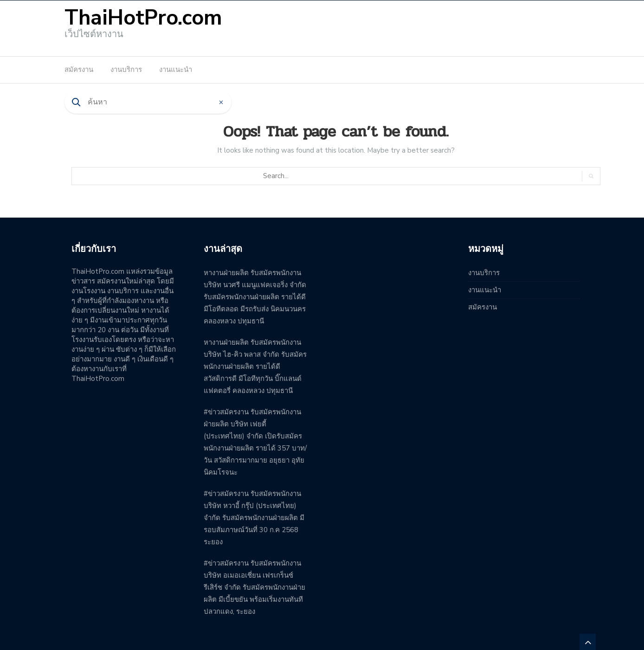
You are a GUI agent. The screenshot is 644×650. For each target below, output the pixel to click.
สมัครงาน (79, 70)
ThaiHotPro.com (143, 18)
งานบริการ (126, 70)
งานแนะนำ (176, 70)
